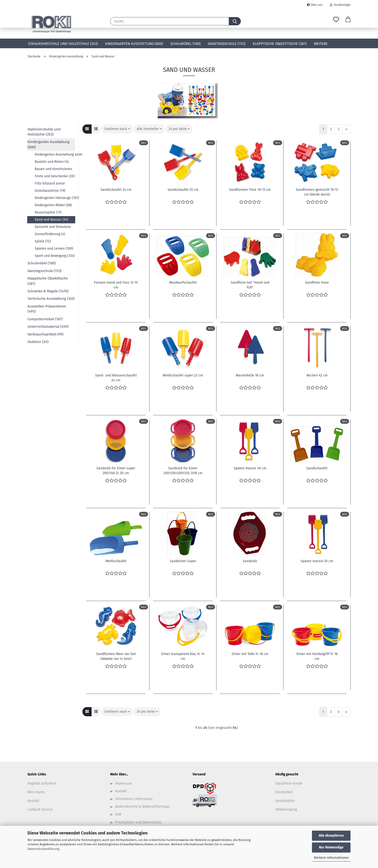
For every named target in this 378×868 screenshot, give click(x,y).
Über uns (315, 5)
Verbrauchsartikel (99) (45, 334)
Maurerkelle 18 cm (250, 375)
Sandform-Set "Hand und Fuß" (250, 285)
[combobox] (117, 129)
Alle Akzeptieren (331, 836)
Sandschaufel (317, 468)
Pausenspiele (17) (48, 212)
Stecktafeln (284, 792)
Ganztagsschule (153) (227, 44)
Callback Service (40, 810)
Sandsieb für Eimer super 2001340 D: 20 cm (116, 470)
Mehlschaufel (116, 561)
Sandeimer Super (183, 561)
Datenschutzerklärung (43, 849)
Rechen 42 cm (317, 375)
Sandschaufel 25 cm (183, 190)
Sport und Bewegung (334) (55, 256)
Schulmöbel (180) (185, 44)
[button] (348, 20)
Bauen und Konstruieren (53, 169)
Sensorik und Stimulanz (53, 227)
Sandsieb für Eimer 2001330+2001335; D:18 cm (183, 470)
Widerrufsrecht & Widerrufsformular (142, 807)
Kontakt (33, 801)
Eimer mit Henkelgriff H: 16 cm (317, 656)
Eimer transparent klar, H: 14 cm (183, 656)
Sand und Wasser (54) (51, 220)
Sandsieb (250, 561)
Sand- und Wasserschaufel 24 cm (116, 377)
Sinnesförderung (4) (50, 234)
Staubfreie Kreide (289, 783)
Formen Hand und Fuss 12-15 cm (116, 285)
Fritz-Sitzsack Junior (50, 183)
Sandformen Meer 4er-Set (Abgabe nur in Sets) (116, 656)
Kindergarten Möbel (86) (53, 205)
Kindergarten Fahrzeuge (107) (55, 198)
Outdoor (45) (38, 342)
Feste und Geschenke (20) (55, 176)
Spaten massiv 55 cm (317, 561)
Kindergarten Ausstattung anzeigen (55, 154)
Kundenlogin (340, 5)
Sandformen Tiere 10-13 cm (250, 190)
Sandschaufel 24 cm (116, 190)
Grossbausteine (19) (50, 191)
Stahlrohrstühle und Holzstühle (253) (63, 44)
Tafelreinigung (286, 810)
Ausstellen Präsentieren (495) (47, 309)
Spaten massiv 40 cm (250, 468)
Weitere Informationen (331, 858)
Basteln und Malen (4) (52, 162)
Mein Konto (36, 792)
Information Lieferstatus (134, 799)
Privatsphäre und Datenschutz (138, 822)
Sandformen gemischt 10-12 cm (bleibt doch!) (317, 192)
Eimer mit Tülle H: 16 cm (250, 654)
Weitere (321, 44)
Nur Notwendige (331, 847)
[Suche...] (235, 21)
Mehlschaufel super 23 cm (183, 375)
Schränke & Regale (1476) (48, 291)
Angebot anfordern (42, 783)
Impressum (124, 783)
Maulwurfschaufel (183, 283)
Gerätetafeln (285, 801)
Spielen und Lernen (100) (54, 249)
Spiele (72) (43, 241)
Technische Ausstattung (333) (51, 299)
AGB (118, 814)
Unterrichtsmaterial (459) (48, 327)
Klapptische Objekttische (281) (280, 44)
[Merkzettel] (336, 20)
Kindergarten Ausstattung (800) (134, 44)
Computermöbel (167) (45, 319)
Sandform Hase (317, 283)
